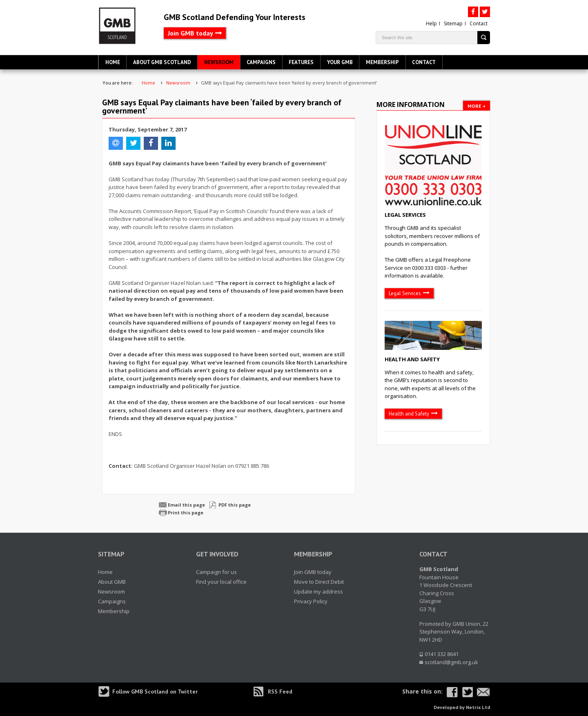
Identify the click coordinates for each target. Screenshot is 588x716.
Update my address (318, 591)
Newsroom (219, 62)
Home (113, 62)
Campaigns (261, 62)
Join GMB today (190, 33)
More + (477, 106)
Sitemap (453, 23)
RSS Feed (280, 692)
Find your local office (221, 582)
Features (301, 62)
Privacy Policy (311, 601)
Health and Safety (412, 359)
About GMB (112, 582)
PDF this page (235, 505)
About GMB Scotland (162, 62)
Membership (382, 62)
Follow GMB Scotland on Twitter (155, 692)
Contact (479, 23)
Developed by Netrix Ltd (462, 707)
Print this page (186, 513)
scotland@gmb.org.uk (451, 662)
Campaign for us (216, 572)
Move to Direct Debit (319, 582)
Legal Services (405, 215)
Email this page (186, 505)
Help (431, 23)
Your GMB (340, 62)
